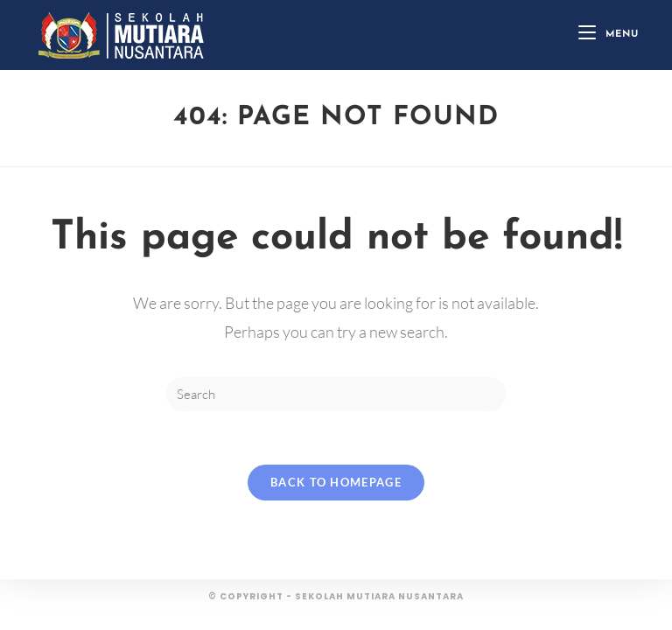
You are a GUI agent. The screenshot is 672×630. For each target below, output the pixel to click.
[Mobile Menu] (609, 35)
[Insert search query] (336, 394)
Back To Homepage (336, 482)
